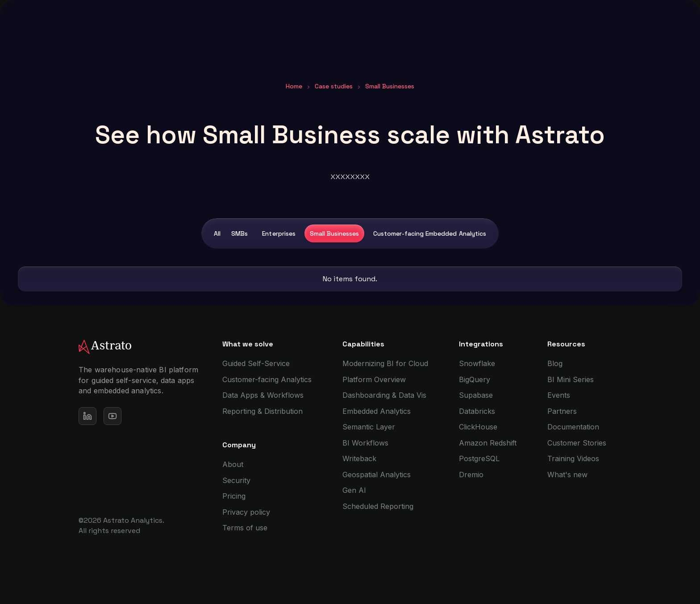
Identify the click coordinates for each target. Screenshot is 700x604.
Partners (562, 411)
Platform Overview (374, 379)
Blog (555, 363)
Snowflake (477, 363)
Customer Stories (577, 443)
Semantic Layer (369, 427)
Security (236, 480)
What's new (567, 475)
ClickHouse (478, 427)
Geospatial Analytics (377, 475)
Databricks (477, 411)
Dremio (471, 475)
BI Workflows (365, 443)
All (217, 233)
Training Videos (573, 458)
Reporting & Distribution (262, 411)
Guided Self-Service (256, 363)
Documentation (573, 427)
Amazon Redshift (488, 443)
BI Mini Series (571, 379)
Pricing (234, 496)
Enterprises (279, 233)
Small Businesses (334, 233)
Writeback (359, 458)
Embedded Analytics (377, 411)
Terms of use (245, 528)
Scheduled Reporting (378, 506)
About (233, 464)
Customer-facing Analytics (267, 379)
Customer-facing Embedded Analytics (430, 233)
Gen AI (354, 490)
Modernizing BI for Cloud (385, 363)
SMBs (240, 233)
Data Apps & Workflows (263, 395)
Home (294, 86)
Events (559, 395)
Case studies (334, 86)
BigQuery (475, 379)
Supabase (476, 395)
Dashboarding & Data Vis (384, 395)
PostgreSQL (479, 458)
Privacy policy (246, 512)
